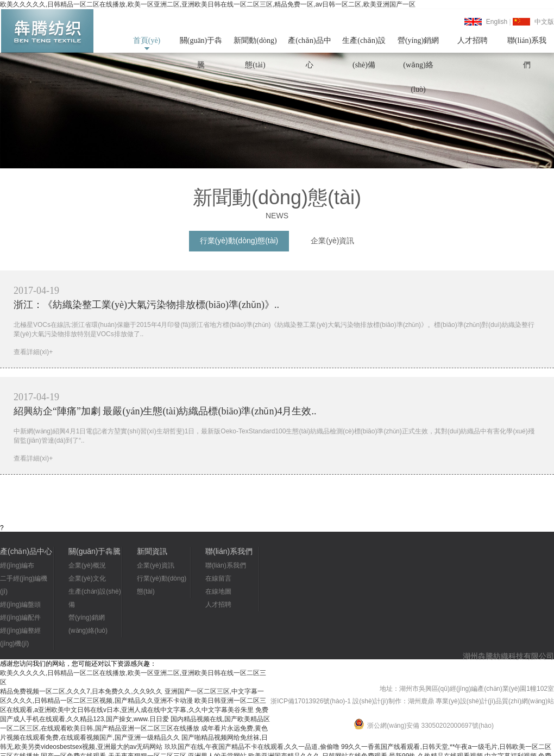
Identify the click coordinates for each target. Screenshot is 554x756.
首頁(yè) (147, 40)
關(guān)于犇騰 (201, 45)
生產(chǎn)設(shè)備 (364, 45)
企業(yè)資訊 (332, 241)
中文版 (544, 22)
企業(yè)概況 (87, 565)
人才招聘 (473, 40)
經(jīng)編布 (17, 565)
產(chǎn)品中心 (310, 45)
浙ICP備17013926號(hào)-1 (311, 701)
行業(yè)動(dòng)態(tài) (239, 241)
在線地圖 (218, 591)
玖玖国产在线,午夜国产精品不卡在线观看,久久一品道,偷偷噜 (252, 747)
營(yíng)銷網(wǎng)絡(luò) (418, 45)
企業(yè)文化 (87, 578)
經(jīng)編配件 (20, 618)
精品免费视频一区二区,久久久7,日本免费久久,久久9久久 (81, 691)
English (497, 22)
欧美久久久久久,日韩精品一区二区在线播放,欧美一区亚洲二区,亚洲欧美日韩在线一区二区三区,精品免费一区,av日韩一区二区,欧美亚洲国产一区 (208, 4)
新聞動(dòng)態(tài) (255, 45)
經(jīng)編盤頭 (20, 604)
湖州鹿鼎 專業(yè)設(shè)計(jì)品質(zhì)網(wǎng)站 (481, 701)
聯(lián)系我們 (527, 45)
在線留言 (218, 578)
